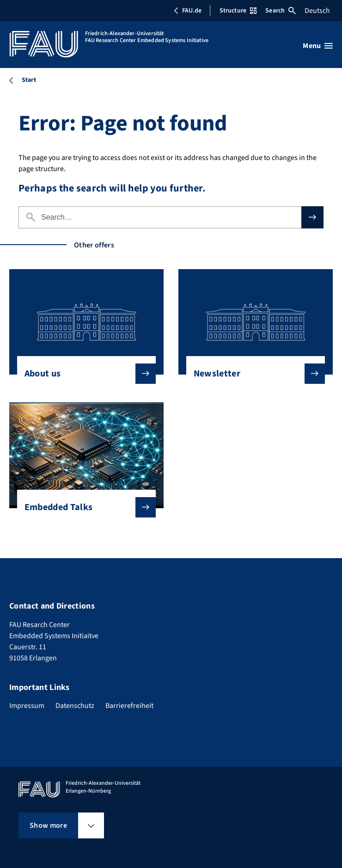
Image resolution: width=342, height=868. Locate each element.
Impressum (27, 706)
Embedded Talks (83, 507)
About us (83, 374)
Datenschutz (75, 706)
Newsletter (252, 374)
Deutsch (317, 11)
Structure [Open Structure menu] (238, 11)
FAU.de (188, 11)
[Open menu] (318, 46)
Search (281, 11)
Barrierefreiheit (129, 706)
